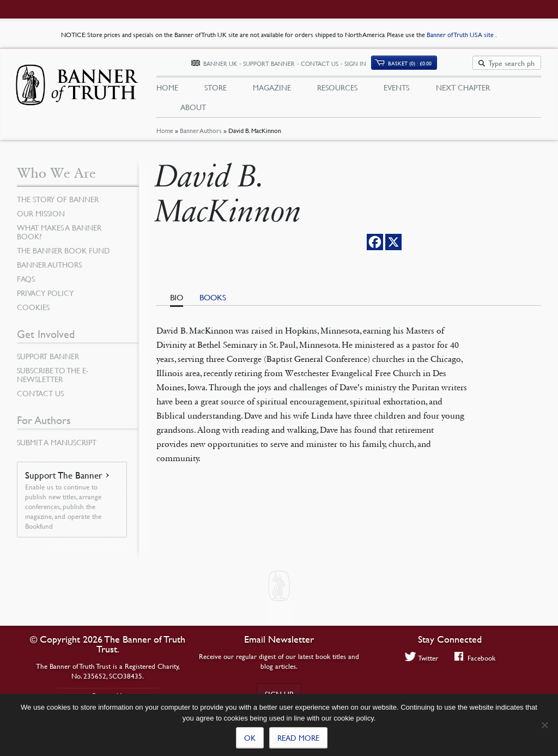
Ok (250, 737)
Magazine (272, 88)
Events (396, 88)
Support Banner (308, 64)
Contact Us (358, 64)
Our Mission (41, 214)
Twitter (421, 658)
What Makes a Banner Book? (59, 233)
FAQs (26, 280)
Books (213, 298)
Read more (298, 737)
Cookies (33, 308)
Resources (337, 88)
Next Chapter (463, 88)
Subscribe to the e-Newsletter (53, 376)
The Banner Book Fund (63, 251)
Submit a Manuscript (57, 443)
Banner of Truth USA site (461, 35)
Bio (177, 298)
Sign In (394, 64)
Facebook (475, 658)
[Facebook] (375, 243)
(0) (448, 63)
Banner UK (259, 64)
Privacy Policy (45, 294)
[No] (544, 725)
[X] (393, 243)
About (193, 107)
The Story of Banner (58, 200)
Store (216, 88)
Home (165, 132)
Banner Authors (201, 132)
